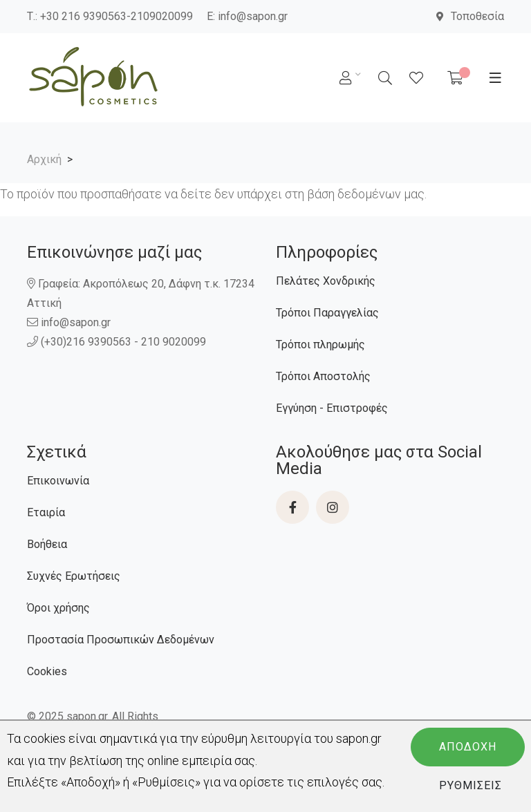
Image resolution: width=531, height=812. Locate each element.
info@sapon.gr (253, 16)
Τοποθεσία (470, 16)
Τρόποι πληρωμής (320, 344)
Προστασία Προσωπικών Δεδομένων (121, 640)
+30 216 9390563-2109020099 (117, 16)
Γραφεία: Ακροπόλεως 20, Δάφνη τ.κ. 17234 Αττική (141, 293)
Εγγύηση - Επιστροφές (332, 408)
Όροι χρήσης (58, 608)
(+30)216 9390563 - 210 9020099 (118, 342)
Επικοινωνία (58, 481)
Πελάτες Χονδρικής (326, 281)
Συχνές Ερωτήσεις (74, 576)
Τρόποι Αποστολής (323, 376)
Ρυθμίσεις (471, 785)
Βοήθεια (47, 544)
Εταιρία (46, 512)
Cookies (47, 671)
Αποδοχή (468, 747)
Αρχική (44, 159)
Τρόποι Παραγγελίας (327, 313)
